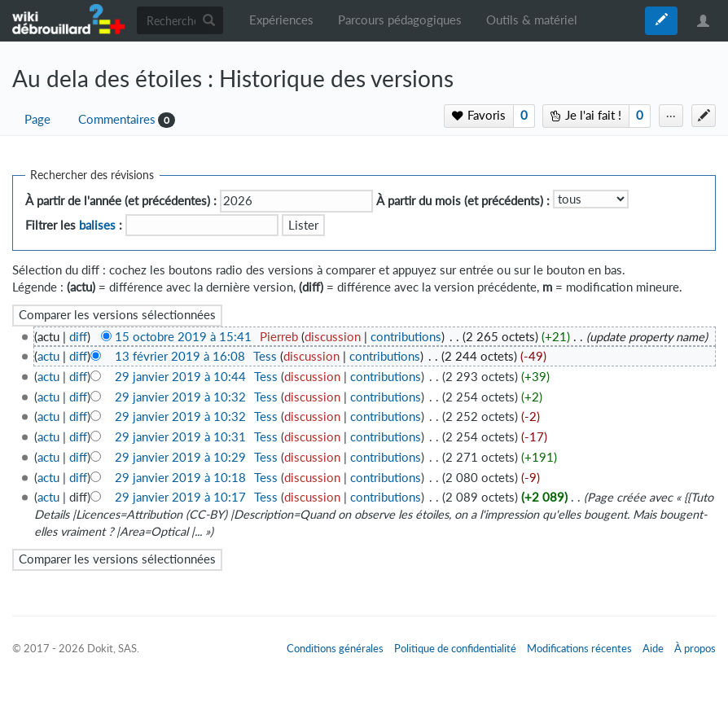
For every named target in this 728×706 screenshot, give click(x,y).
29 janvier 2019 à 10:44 (180, 377)
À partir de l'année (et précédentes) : (121, 201)
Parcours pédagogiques (400, 20)
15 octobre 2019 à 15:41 (183, 337)
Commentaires (117, 119)
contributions (406, 337)
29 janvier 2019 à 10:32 (180, 397)
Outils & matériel (532, 20)
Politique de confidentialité (455, 648)
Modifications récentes (579, 648)
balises (97, 225)
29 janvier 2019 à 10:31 (180, 437)
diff (78, 337)
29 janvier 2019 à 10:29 (180, 457)
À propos (695, 648)
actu (48, 356)
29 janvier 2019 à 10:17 (180, 497)
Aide (653, 648)
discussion (333, 337)
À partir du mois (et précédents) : (463, 201)
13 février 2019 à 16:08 (180, 356)
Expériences (281, 20)
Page (37, 119)
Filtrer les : (74, 225)
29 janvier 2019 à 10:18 (180, 478)
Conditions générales (335, 648)
